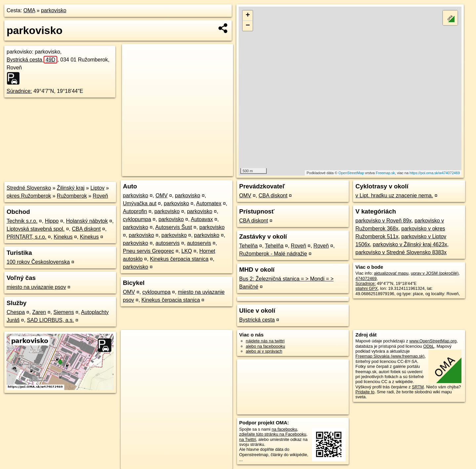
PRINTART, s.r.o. (26, 237)
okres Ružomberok (29, 196)
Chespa (16, 312)
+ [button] (248, 16)
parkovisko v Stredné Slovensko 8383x (401, 252)
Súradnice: (19, 91)
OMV (162, 195)
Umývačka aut (140, 203)
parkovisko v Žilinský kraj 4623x (410, 244)
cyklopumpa (137, 219)
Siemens (63, 312)
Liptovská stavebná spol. (36, 229)
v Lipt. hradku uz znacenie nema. (394, 195)
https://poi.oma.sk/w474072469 (435, 173)
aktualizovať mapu (391, 273)
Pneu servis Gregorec (149, 251)
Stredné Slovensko (29, 188)
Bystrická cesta (32, 60)
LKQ (187, 251)
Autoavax (202, 219)
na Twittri (248, 439)
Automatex (209, 203)
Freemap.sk (385, 173)
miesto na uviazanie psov (36, 287)
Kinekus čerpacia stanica (179, 259)
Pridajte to (365, 392)
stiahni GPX (367, 288)
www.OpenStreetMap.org (433, 341)
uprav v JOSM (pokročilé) (435, 273)
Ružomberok (72, 196)
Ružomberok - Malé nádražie (273, 254)
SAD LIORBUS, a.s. (50, 320)
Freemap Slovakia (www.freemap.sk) (390, 356)
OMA (29, 10)
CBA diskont (86, 229)
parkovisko (54, 10)
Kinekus (63, 237)
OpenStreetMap (351, 173)
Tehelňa (249, 246)
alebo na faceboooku (266, 346)
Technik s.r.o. (22, 221)
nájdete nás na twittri (265, 341)
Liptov (97, 188)
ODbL (429, 346)
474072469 (366, 278)
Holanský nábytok (87, 221)
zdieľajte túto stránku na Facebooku (273, 434)
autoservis (168, 243)
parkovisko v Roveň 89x (383, 221)
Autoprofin (135, 211)
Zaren (39, 312)
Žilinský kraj (71, 188)
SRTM (418, 387)
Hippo (52, 221)
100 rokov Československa (38, 262)
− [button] (248, 26)
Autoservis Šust (174, 227)
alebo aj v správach (264, 351)
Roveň (100, 196)
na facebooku (284, 429)
